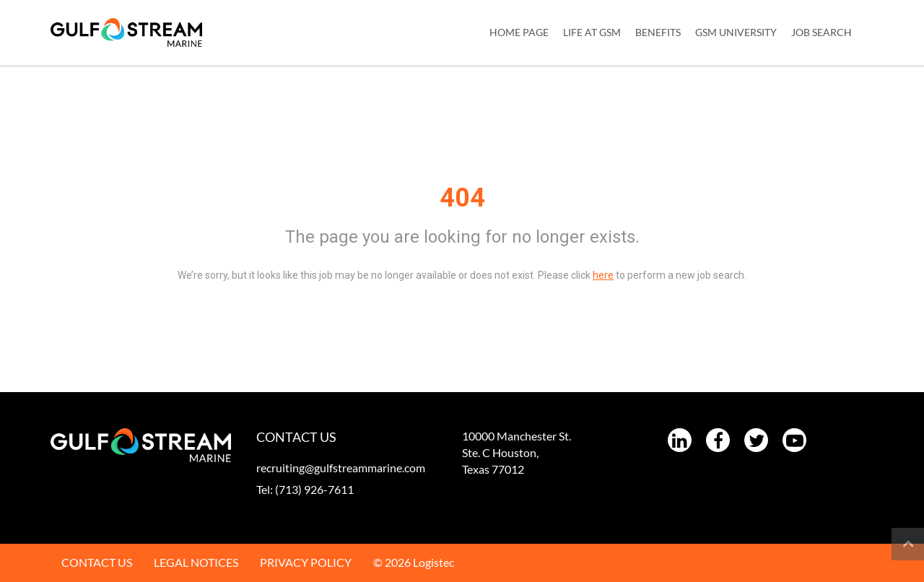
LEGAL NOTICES (196, 562)
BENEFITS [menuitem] (658, 32)
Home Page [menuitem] (519, 32)
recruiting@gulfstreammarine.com (341, 468)
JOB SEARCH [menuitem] (821, 32)
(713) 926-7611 (314, 489)
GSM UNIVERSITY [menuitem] (736, 32)
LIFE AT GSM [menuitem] (592, 32)
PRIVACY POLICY (306, 562)
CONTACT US (97, 562)
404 (462, 198)
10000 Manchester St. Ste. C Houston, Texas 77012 (517, 452)
